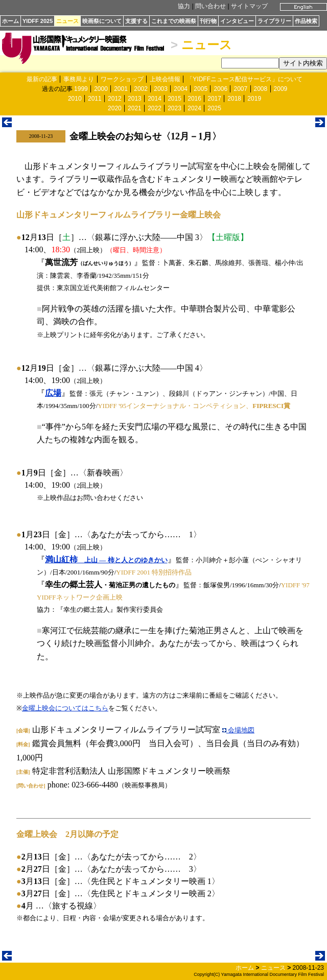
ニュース (67, 21)
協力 (184, 6)
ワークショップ (122, 79)
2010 (75, 99)
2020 (115, 108)
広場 (53, 393)
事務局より (79, 79)
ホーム (10, 21)
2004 (181, 89)
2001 (121, 89)
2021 (135, 108)
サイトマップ (249, 6)
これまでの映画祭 (174, 21)
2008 (261, 89)
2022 (155, 108)
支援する (136, 21)
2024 (194, 108)
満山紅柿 (106, 559)
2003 (161, 89)
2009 (281, 89)
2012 (115, 99)
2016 (194, 99)
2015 (174, 99)
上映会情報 (165, 79)
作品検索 (306, 21)
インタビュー (237, 21)
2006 (220, 89)
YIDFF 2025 (38, 21)
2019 (254, 99)
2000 (101, 89)
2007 (240, 89)
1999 (81, 89)
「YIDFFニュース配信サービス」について (244, 79)
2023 (174, 108)
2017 (214, 99)
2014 (155, 99)
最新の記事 (42, 79)
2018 (234, 99)
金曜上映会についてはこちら (65, 708)
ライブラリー (274, 21)
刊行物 (208, 21)
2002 (141, 89)
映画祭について (102, 21)
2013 (135, 99)
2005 (201, 89)
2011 (95, 99)
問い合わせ (211, 6)
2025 (214, 108)
